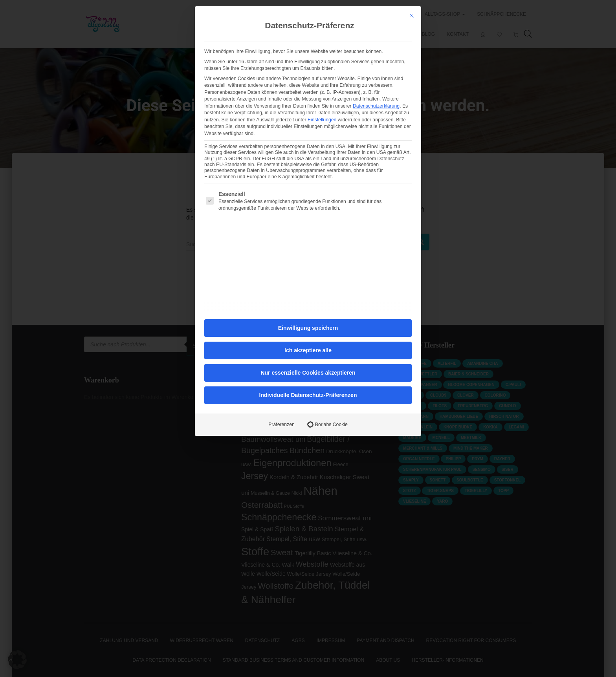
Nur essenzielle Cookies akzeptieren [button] (308, 214)
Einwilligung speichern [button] (308, 170)
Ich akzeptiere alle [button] (308, 192)
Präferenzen (281, 266)
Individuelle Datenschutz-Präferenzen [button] (308, 237)
